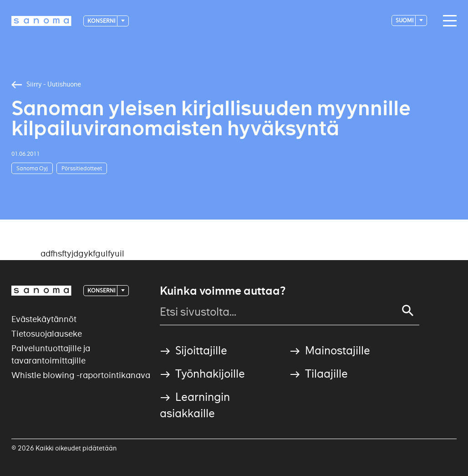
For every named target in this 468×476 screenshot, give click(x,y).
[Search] (408, 311)
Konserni (102, 21)
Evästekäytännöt (44, 319)
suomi (405, 20)
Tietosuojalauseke (47, 334)
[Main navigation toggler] (448, 21)
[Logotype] (41, 21)
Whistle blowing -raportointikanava (81, 375)
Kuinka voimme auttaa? (223, 291)
